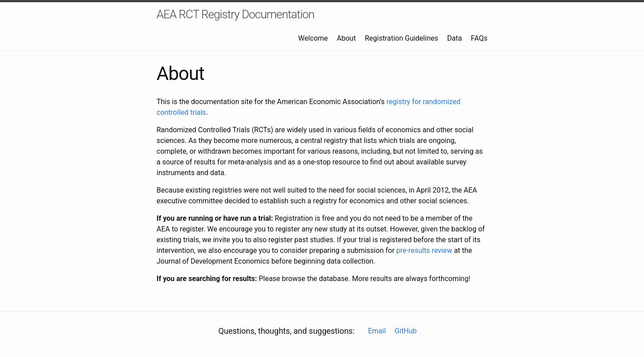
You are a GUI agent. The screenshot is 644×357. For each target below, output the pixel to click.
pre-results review (424, 250)
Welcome (313, 38)
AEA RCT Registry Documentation (235, 14)
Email (377, 331)
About (346, 38)
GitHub (406, 331)
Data (455, 38)
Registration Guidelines (402, 38)
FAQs (479, 38)
